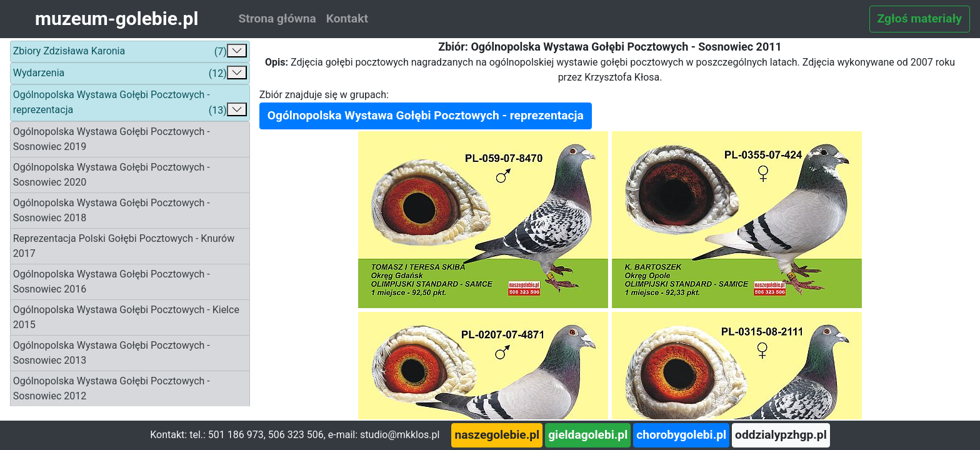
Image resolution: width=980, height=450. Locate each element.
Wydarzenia (130, 73)
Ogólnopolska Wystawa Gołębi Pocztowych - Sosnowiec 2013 (112, 353)
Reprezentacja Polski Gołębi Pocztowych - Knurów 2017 (124, 246)
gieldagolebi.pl (588, 435)
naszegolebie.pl (497, 435)
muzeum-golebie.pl (117, 18)
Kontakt (347, 18)
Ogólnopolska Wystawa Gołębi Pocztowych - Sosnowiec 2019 (112, 139)
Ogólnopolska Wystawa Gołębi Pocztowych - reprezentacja (130, 103)
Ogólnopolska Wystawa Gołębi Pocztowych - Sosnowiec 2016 (112, 282)
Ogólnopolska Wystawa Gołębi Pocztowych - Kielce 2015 (126, 317)
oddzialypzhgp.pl (781, 435)
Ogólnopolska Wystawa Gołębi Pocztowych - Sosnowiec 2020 (112, 175)
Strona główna (277, 18)
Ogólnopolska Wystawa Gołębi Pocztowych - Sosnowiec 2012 (112, 388)
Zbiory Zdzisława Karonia (130, 52)
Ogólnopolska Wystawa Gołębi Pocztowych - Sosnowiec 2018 (112, 210)
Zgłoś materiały (920, 18)
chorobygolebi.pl (681, 435)
